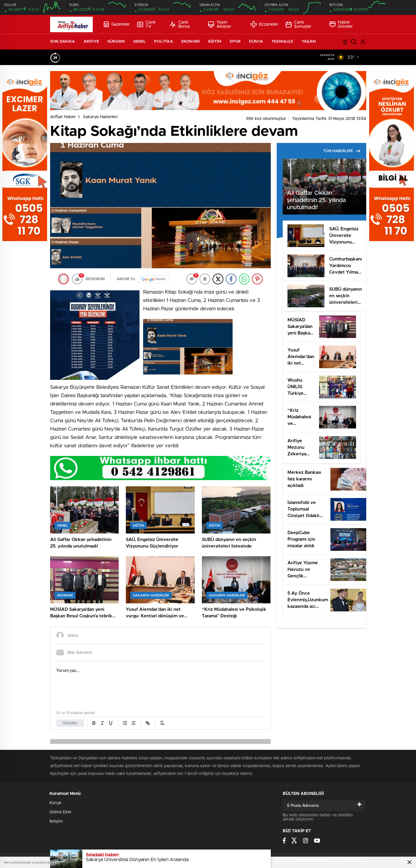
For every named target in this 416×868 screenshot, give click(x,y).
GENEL (140, 42)
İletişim (56, 821)
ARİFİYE (91, 42)
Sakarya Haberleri (100, 117)
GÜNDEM (116, 42)
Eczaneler (264, 24)
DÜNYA (256, 42)
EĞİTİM (215, 42)
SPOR (235, 42)
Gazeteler (117, 24)
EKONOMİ (191, 42)
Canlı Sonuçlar (299, 24)
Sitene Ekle (60, 812)
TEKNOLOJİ (282, 42)
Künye (55, 803)
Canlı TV (146, 24)
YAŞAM (309, 42)
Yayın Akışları (220, 24)
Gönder (70, 723)
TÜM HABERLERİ (342, 151)
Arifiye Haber (63, 117)
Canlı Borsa (180, 24)
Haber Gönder (341, 24)
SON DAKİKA (63, 42)
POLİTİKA (164, 42)
